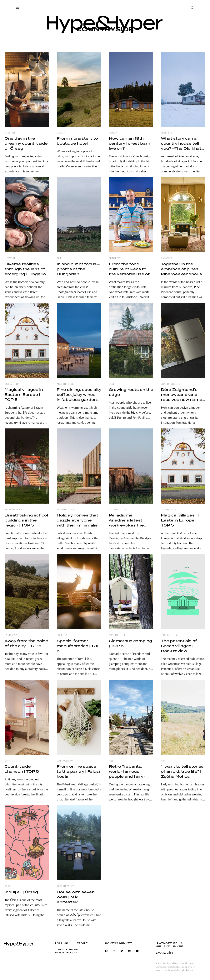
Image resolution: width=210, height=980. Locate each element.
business (62, 635)
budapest (115, 259)
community (12, 384)
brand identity (170, 384)
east (112, 384)
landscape (11, 635)
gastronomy (65, 761)
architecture (65, 384)
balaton (166, 259)
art (59, 259)
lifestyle (10, 133)
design (61, 133)
